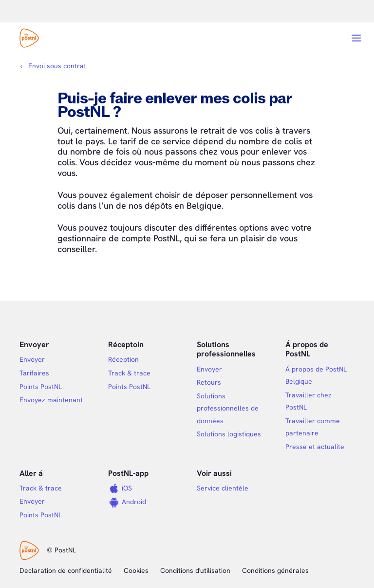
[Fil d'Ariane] (53, 66)
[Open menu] (356, 38)
